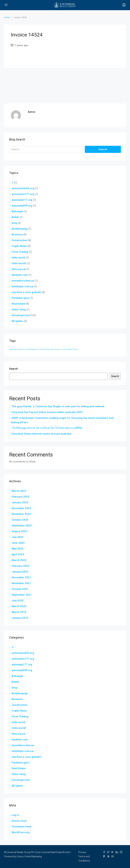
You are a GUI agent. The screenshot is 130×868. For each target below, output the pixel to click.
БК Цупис (17, 321)
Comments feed (21, 827)
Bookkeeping (20, 229)
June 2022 (18, 543)
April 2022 (18, 554)
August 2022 (19, 531)
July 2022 (18, 537)
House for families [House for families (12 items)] (46, 349)
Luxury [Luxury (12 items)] (65, 349)
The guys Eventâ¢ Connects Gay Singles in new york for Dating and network (58, 406)
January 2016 (20, 618)
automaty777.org (22, 200)
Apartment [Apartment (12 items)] (14, 349)
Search (103, 149)
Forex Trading (20, 252)
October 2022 (20, 520)
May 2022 (18, 549)
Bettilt (15, 217)
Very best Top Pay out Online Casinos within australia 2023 (47, 412)
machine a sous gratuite (26, 292)
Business (17, 235)
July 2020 (18, 601)
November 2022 (21, 514)
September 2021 (22, 595)
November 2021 (21, 583)
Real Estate (18, 304)
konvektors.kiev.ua (23, 281)
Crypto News (19, 246)
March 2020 (19, 606)
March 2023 (19, 491)
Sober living (19, 310)
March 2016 (19, 612)
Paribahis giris (20, 298)
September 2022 (22, 526)
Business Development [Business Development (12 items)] (29, 349)
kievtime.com (20, 275)
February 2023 (20, 497)
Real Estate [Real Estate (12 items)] (73, 349)
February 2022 (20, 566)
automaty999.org (22, 206)
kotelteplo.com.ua (23, 286)
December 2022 (21, 508)
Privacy (82, 852)
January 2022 (20, 572)
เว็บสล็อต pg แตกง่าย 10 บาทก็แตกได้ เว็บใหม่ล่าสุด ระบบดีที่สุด (47, 428)
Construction (19, 240)
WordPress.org (21, 832)
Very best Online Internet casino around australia (41, 434)
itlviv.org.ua (18, 269)
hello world (18, 258)
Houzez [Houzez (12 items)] (58, 349)
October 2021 (20, 589)
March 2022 (19, 560)
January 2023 (20, 502)
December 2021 (21, 577)
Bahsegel (17, 211)
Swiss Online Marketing (29, 856)
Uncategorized (21, 315)
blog (14, 223)
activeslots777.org (23, 194)
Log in (15, 815)
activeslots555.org (23, 188)
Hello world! (19, 263)
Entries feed (19, 821)
